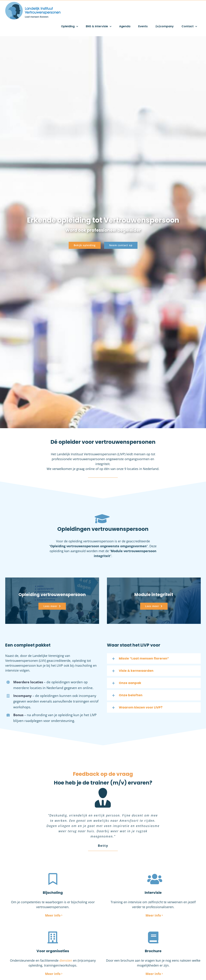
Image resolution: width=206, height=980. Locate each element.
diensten (66, 960)
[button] (154, 658)
